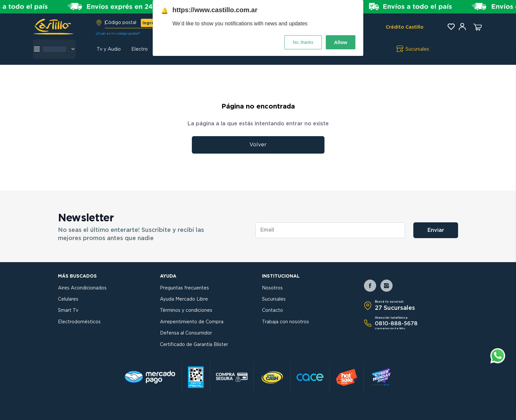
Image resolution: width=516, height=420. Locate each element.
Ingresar (152, 23)
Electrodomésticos (79, 322)
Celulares (68, 299)
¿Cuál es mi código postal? (118, 34)
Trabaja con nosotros (285, 322)
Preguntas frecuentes (184, 288)
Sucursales (274, 299)
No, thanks (303, 42)
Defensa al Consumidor (186, 333)
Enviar (436, 230)
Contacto (272, 310)
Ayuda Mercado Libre (184, 299)
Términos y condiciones (186, 310)
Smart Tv (68, 310)
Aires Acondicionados (82, 288)
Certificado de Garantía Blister (194, 345)
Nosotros (272, 288)
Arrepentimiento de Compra (192, 322)
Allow (341, 42)
